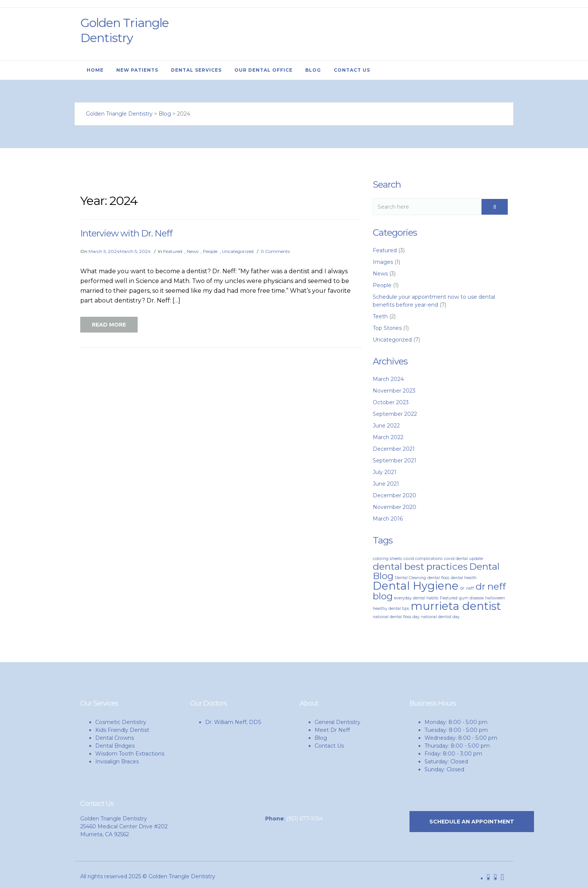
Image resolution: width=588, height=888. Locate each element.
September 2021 (394, 461)
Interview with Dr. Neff (126, 233)
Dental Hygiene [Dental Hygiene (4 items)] (416, 586)
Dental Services (196, 70)
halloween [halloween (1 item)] (495, 598)
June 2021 (386, 484)
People (210, 251)
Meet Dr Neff (332, 730)
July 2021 (385, 472)
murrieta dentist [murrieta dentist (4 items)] (456, 606)
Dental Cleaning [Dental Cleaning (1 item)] (410, 578)
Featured (173, 251)
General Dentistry (337, 722)
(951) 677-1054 (305, 819)
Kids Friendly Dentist (122, 730)
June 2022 (386, 426)
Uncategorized (238, 251)
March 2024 (388, 379)
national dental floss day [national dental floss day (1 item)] (396, 617)
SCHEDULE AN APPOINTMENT (472, 822)
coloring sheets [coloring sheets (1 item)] (387, 559)
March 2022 (388, 437)
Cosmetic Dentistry (121, 722)
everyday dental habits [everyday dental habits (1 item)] (416, 598)
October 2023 (391, 402)
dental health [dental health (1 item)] (464, 578)
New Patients (137, 70)
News (193, 251)
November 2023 (394, 391)
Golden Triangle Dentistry (124, 30)
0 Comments (275, 251)
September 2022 (395, 414)
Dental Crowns (115, 738)
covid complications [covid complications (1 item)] (423, 559)
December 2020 (394, 495)
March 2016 (388, 519)
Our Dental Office (263, 70)
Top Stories (387, 328)
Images (383, 262)
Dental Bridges (115, 746)
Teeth (380, 316)
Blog (313, 70)
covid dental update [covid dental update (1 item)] (463, 559)
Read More (109, 325)
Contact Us (352, 70)
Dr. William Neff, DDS (233, 722)
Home (95, 70)
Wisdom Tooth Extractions (130, 754)
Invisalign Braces (117, 762)
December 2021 (394, 449)
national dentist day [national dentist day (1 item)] (440, 617)
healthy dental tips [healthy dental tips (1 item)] (391, 609)
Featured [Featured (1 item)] (449, 598)
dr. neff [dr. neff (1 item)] (467, 588)
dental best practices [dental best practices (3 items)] (420, 566)
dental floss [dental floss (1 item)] (438, 578)
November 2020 (394, 507)
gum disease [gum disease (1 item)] (471, 598)
